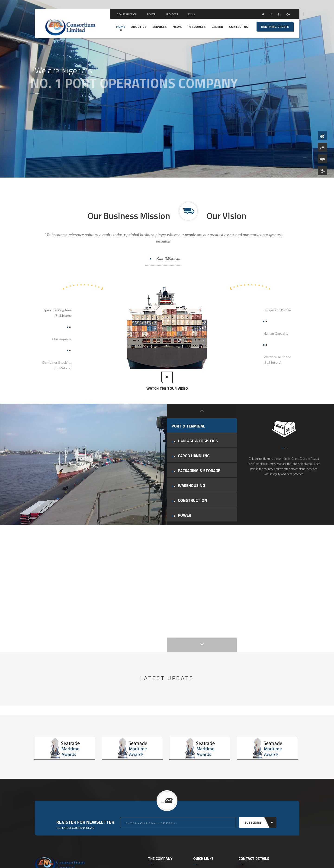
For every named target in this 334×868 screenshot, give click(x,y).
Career (217, 27)
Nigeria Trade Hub (207, 802)
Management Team (162, 764)
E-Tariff (199, 809)
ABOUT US (139, 27)
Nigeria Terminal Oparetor (206, 779)
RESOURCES (197, 27)
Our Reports (62, 339)
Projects (172, 14)
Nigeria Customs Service (212, 769)
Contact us (239, 27)
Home (121, 27)
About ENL (156, 757)
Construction (127, 14)
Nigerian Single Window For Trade (211, 792)
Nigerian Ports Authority (212, 762)
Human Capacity (276, 333)
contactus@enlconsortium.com (269, 813)
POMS (191, 14)
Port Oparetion (160, 771)
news (177, 27)
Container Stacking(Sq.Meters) (57, 365)
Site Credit (276, 854)
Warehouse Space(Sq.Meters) (277, 360)
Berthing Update (275, 27)
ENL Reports (158, 785)
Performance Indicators (166, 800)
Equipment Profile (277, 310)
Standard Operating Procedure (208, 819)
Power (151, 14)
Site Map (292, 854)
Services (159, 27)
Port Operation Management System (209, 752)
